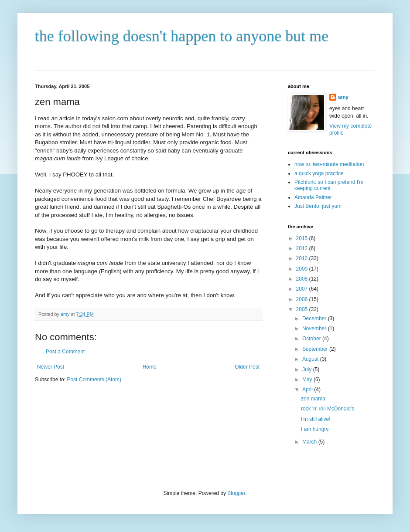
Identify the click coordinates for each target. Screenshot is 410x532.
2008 (303, 279)
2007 (303, 289)
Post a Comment (65, 352)
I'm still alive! (316, 419)
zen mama (313, 399)
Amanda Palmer (313, 197)
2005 (303, 309)
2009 (303, 269)
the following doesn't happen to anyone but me (182, 36)
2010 (303, 258)
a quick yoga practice (319, 173)
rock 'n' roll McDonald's (328, 409)
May (308, 380)
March (310, 442)
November (315, 329)
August (311, 359)
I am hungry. (315, 429)
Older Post (247, 367)
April (308, 390)
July (308, 369)
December (315, 319)
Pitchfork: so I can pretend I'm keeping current (329, 185)
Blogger (236, 493)
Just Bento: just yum (318, 206)
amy (343, 97)
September (316, 349)
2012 (303, 248)
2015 (303, 238)
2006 (303, 299)
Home (150, 367)
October (312, 339)
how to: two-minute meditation (329, 164)
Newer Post (51, 367)
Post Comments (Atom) (94, 380)
